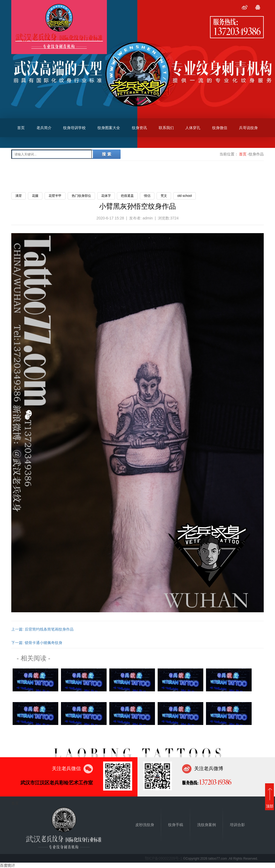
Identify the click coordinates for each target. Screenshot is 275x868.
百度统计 (8, 865)
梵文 (164, 196)
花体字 (106, 196)
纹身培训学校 (74, 128)
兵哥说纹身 (248, 128)
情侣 (147, 196)
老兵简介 (44, 128)
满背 (19, 196)
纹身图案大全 (109, 128)
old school (184, 196)
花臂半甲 (55, 196)
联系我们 (166, 128)
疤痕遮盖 (127, 196)
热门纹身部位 (81, 196)
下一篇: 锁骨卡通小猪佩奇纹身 (37, 643)
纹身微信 (220, 128)
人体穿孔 (193, 128)
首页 (21, 128)
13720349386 (237, 31)
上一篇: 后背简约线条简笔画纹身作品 (42, 629)
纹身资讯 (139, 128)
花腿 (35, 196)
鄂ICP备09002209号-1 (164, 858)
